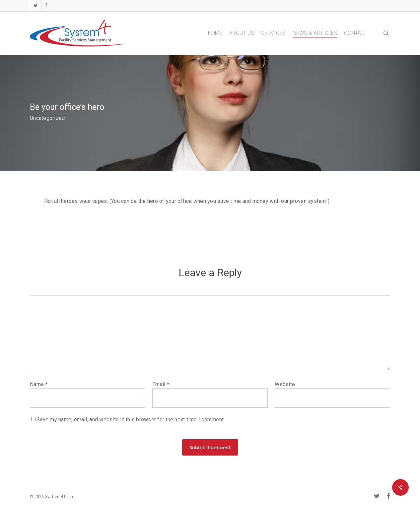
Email (161, 384)
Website (285, 384)
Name (39, 384)
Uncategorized (47, 118)
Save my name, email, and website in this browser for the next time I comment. (131, 420)
